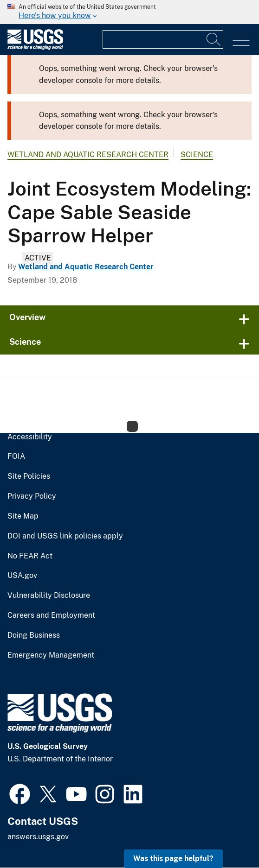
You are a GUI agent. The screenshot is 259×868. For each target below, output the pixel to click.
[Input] (163, 39)
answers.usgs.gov (38, 837)
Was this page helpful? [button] (173, 858)
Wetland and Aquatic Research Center (88, 155)
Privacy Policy (32, 496)
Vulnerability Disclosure (49, 596)
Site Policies (29, 476)
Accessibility (30, 437)
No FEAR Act (30, 556)
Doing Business (34, 635)
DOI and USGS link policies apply (65, 536)
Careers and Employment (51, 615)
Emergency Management (51, 655)
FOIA (16, 456)
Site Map (23, 516)
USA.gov (22, 576)
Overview (27, 317)
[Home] (35, 48)
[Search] (214, 39)
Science (197, 155)
